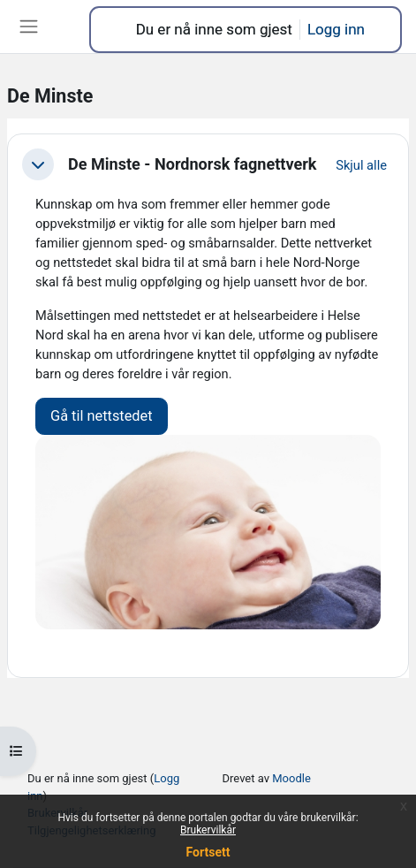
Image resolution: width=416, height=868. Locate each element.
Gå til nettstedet (102, 416)
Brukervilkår (208, 830)
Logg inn (336, 29)
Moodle (291, 778)
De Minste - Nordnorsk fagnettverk (192, 164)
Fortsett (208, 852)
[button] (38, 164)
